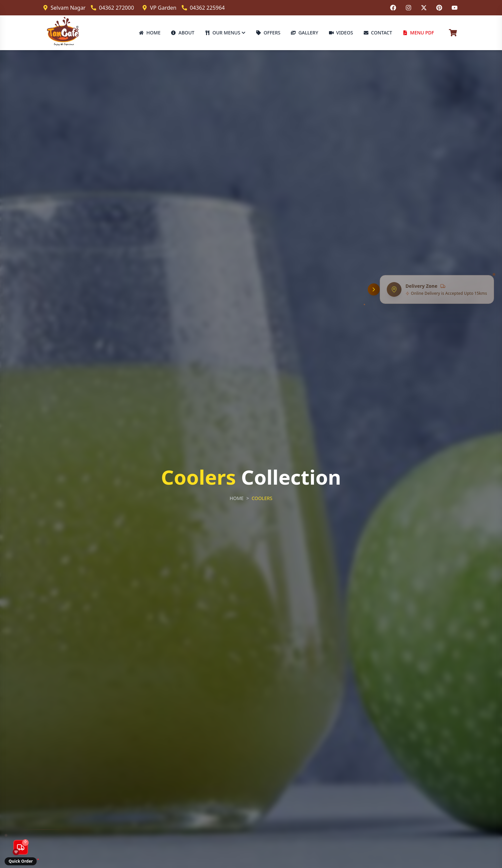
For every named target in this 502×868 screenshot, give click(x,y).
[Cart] (453, 33)
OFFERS (268, 33)
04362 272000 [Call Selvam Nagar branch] (112, 8)
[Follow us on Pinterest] (439, 8)
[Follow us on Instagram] (408, 8)
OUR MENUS (225, 33)
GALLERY (304, 33)
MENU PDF (419, 33)
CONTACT (378, 33)
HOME (150, 33)
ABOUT (183, 33)
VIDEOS (341, 33)
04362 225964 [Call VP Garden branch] (203, 8)
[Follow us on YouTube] (455, 8)
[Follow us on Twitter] (424, 8)
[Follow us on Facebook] (393, 8)
